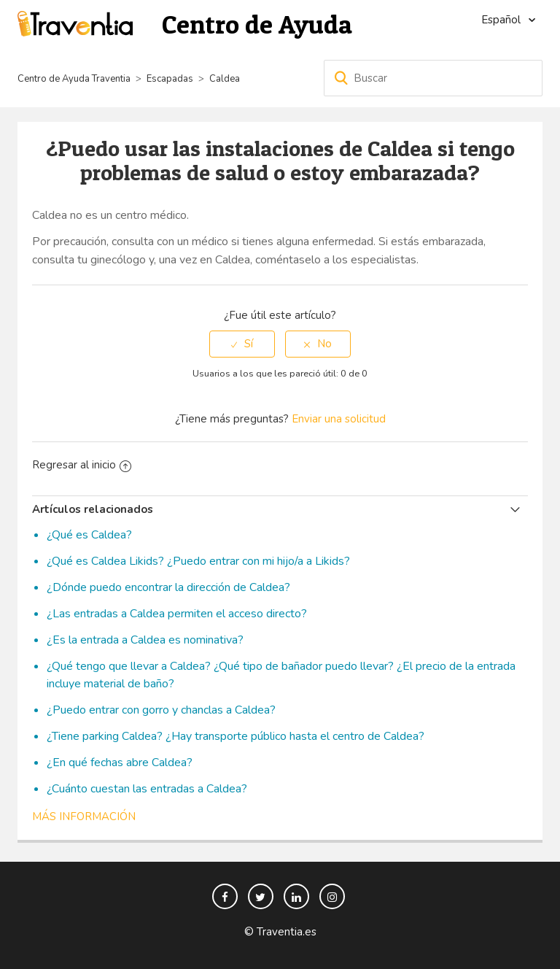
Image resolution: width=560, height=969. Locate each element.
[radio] (242, 344)
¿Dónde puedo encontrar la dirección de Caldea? (168, 587)
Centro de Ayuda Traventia (74, 79)
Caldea (225, 79)
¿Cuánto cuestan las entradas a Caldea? (147, 789)
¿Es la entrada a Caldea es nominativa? (145, 640)
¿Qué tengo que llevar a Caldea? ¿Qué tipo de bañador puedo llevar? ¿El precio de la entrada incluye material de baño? (281, 675)
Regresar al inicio (82, 465)
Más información (84, 816)
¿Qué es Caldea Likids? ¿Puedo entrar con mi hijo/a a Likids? (198, 561)
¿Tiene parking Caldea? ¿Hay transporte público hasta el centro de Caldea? (236, 736)
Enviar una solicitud (339, 419)
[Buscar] (433, 78)
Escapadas (170, 79)
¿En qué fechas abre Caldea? (120, 763)
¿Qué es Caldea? (89, 535)
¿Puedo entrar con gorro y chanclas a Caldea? (161, 710)
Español (502, 20)
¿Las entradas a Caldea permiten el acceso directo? (177, 614)
